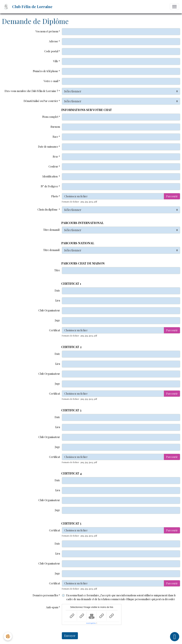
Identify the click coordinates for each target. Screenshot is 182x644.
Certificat (55, 330)
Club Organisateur (49, 310)
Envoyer (70, 636)
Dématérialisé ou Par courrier (41, 101)
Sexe (55, 157)
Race (55, 137)
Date (57, 291)
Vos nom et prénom (47, 31)
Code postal (51, 51)
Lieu (58, 300)
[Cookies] (8, 636)
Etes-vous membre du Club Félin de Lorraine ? (31, 91)
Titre (57, 270)
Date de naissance (48, 147)
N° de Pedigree (49, 186)
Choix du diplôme (48, 210)
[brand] (28, 7)
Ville (56, 61)
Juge (57, 320)
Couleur (53, 166)
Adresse (54, 41)
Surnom (55, 127)
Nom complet (50, 117)
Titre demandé (52, 230)
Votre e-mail (51, 81)
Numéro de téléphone (45, 71)
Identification (50, 176)
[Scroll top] (175, 637)
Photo (55, 196)
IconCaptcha (91, 623)
